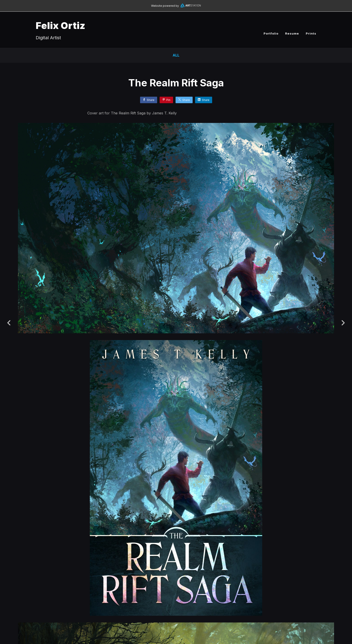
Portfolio (271, 33)
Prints (311, 33)
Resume (292, 33)
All (176, 55)
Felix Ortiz (60, 25)
